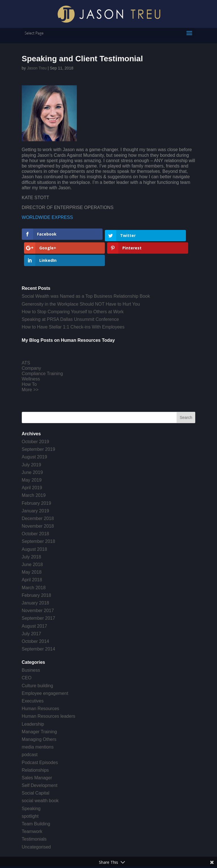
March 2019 (34, 472)
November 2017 (38, 587)
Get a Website (164, 853)
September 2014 (38, 626)
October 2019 (35, 418)
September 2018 (38, 518)
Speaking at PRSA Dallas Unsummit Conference (70, 296)
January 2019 (35, 488)
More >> (30, 367)
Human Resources (41, 685)
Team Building (36, 801)
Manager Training (39, 709)
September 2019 (38, 426)
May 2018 (32, 549)
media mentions (38, 724)
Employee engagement (45, 670)
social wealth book (40, 778)
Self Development (40, 762)
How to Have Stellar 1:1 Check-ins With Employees (73, 304)
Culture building (37, 663)
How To (29, 361)
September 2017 (38, 595)
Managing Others (39, 716)
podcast (30, 732)
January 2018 (35, 580)
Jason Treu (37, 68)
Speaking (31, 785)
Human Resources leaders (48, 693)
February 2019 (36, 480)
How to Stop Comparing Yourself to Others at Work (73, 289)
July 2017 (32, 611)
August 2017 (34, 603)
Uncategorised (36, 824)
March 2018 (34, 564)
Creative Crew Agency (122, 853)
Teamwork (32, 808)
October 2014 (35, 618)
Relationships (35, 747)
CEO (27, 655)
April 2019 (32, 465)
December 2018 (38, 495)
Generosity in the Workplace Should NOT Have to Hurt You (81, 281)
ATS (26, 340)
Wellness (31, 356)
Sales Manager (37, 755)
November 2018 (38, 503)
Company (31, 345)
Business (31, 647)
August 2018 (34, 526)
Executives (33, 678)
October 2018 (35, 511)
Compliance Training (42, 350)
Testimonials (34, 816)
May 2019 (32, 457)
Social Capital (36, 770)
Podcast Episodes (40, 739)
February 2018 (36, 572)
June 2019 (32, 449)
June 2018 (32, 541)
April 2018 (32, 557)
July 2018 (32, 534)
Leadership (33, 701)
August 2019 (34, 434)
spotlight (30, 793)
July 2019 (32, 442)
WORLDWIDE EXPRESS (47, 217)
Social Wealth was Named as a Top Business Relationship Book (86, 273)
